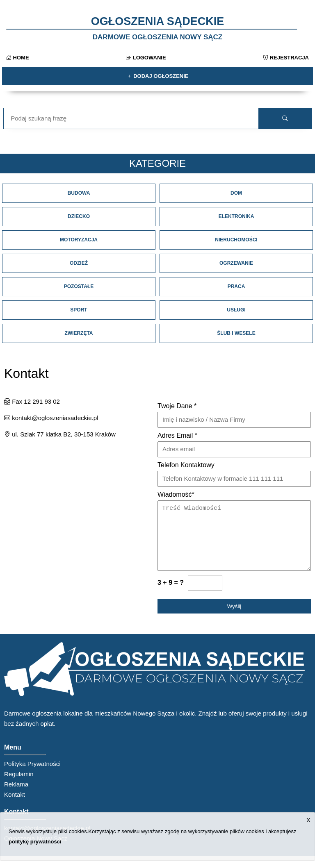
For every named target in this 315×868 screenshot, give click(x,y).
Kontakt (15, 807)
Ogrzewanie (236, 263)
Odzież (79, 263)
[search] (285, 118)
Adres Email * (177, 435)
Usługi (236, 310)
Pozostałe (79, 286)
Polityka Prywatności (32, 776)
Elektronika (236, 216)
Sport (79, 310)
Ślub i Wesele (236, 333)
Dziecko (79, 216)
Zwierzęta (79, 333)
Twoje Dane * (177, 406)
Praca (236, 286)
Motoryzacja (79, 240)
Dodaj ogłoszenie (158, 76)
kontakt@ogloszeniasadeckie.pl (51, 418)
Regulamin (19, 786)
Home (18, 58)
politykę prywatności (35, 842)
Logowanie (146, 58)
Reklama (16, 796)
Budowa (79, 193)
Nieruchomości (236, 240)
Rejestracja (286, 58)
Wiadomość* (176, 494)
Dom (236, 193)
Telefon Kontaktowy (186, 465)
